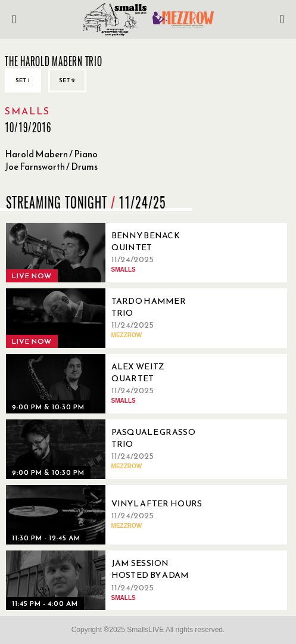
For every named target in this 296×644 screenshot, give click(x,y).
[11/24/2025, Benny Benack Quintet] (107, 253)
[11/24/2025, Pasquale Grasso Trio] (107, 449)
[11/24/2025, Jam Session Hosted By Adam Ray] (107, 580)
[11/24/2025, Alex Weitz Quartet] (107, 384)
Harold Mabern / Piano (51, 154)
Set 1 (23, 80)
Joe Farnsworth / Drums (51, 167)
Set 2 (67, 80)
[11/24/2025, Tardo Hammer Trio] (107, 318)
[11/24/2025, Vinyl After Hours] (107, 515)
